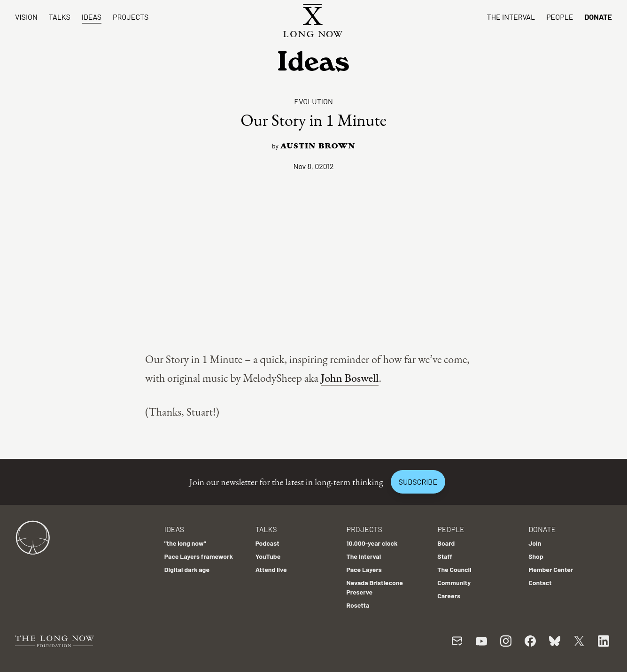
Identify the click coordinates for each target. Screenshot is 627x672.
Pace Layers (364, 569)
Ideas (92, 17)
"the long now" (185, 543)
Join (535, 543)
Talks (60, 17)
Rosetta (358, 605)
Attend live (271, 569)
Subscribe (418, 482)
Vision (26, 17)
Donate (598, 17)
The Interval (511, 17)
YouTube (268, 556)
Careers (449, 596)
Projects (131, 17)
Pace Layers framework (199, 556)
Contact (540, 583)
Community (454, 583)
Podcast (267, 543)
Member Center (551, 569)
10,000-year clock (372, 543)
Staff (445, 556)
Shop (536, 556)
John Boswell (350, 378)
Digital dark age (187, 569)
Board (446, 543)
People (560, 17)
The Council (454, 569)
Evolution (313, 101)
